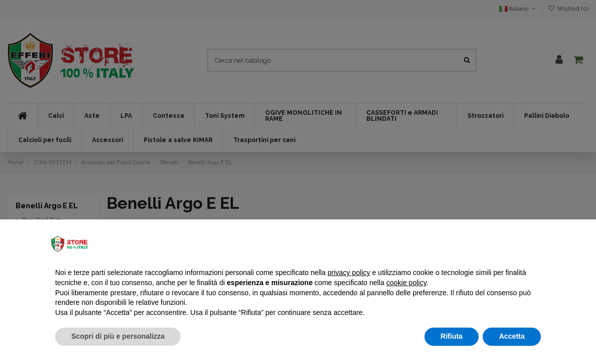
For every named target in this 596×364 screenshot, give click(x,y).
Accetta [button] (512, 336)
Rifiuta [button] (452, 336)
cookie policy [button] (407, 283)
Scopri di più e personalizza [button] (118, 336)
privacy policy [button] (349, 272)
